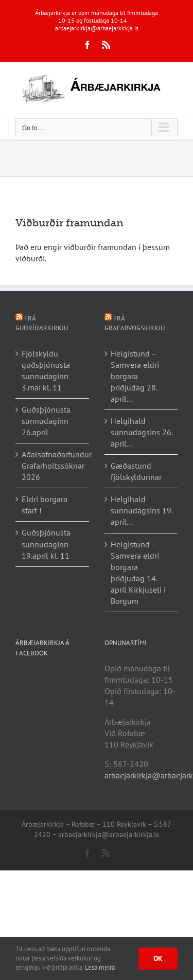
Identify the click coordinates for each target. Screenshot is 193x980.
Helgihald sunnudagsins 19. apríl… (142, 510)
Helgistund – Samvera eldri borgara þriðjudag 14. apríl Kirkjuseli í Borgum (138, 573)
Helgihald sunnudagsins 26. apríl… (142, 432)
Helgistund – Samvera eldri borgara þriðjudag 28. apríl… (135, 376)
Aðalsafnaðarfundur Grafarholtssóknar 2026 (53, 466)
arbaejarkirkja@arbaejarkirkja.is (97, 28)
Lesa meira (100, 967)
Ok (158, 958)
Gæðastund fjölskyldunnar (136, 471)
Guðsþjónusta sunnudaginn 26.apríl (46, 421)
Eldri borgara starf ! (45, 505)
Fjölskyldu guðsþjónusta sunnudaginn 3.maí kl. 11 (46, 370)
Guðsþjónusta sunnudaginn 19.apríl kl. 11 (46, 544)
